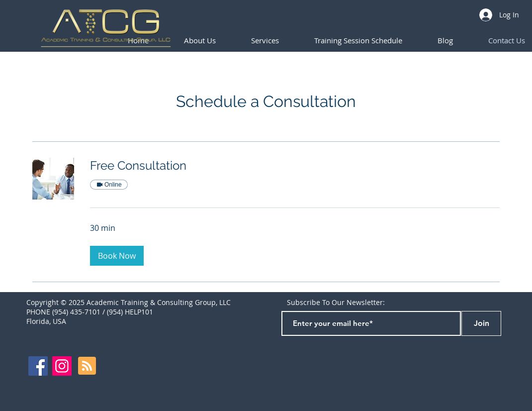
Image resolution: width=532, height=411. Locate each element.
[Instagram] (62, 366)
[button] (358, 41)
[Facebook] (38, 366)
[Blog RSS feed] (87, 366)
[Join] (481, 323)
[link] (295, 166)
